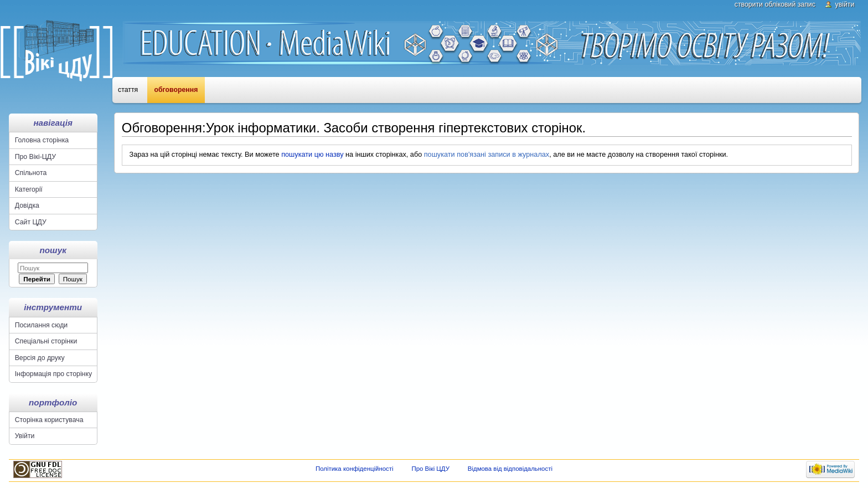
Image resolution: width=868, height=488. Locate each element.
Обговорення (176, 90)
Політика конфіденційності (355, 469)
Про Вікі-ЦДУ (35, 157)
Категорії (29, 189)
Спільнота (31, 173)
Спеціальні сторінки (46, 341)
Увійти (845, 4)
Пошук (53, 250)
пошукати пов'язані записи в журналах (487, 155)
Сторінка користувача (49, 420)
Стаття (128, 90)
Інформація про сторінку (53, 374)
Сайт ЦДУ (31, 222)
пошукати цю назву (312, 155)
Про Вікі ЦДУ (430, 469)
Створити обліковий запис (775, 4)
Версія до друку (40, 358)
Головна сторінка (42, 140)
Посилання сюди (42, 325)
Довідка (27, 206)
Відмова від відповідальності (510, 469)
